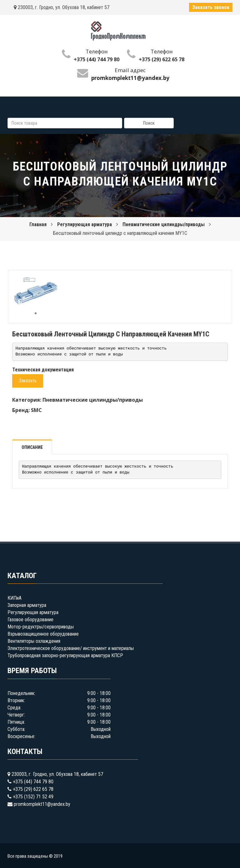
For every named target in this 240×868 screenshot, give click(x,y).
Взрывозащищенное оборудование (43, 634)
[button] (52, 281)
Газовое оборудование (30, 620)
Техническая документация (43, 370)
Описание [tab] (32, 447)
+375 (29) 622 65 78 (162, 59)
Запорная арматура (27, 605)
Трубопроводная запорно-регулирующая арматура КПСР (65, 655)
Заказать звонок (211, 7)
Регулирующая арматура (85, 224)
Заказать (28, 381)
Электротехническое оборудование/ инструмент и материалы (71, 648)
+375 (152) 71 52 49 (33, 797)
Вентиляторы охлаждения (34, 641)
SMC (36, 410)
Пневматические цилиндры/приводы (164, 224)
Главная (38, 224)
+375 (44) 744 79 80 (97, 59)
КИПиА (15, 598)
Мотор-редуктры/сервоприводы (41, 627)
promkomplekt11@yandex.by (42, 804)
